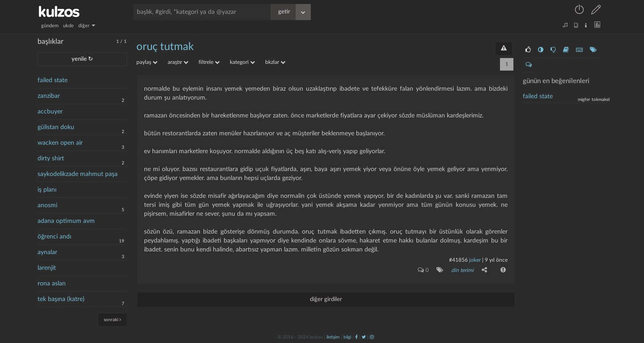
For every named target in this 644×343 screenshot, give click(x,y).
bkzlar (275, 62)
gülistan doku (56, 127)
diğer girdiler (326, 299)
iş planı (47, 190)
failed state (53, 80)
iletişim (333, 337)
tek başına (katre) (61, 299)
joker (475, 260)
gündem (50, 26)
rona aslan (52, 284)
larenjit (47, 268)
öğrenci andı (54, 237)
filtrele (209, 62)
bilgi (347, 337)
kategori (242, 62)
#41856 (458, 260)
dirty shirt (51, 159)
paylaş (147, 62)
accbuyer (50, 112)
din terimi (462, 270)
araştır (178, 62)
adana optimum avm (66, 221)
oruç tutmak (165, 47)
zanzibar (49, 96)
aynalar (47, 252)
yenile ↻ (82, 59)
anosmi (47, 205)
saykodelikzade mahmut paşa (78, 174)
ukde (68, 26)
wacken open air (60, 143)
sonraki (112, 320)
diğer (87, 26)
